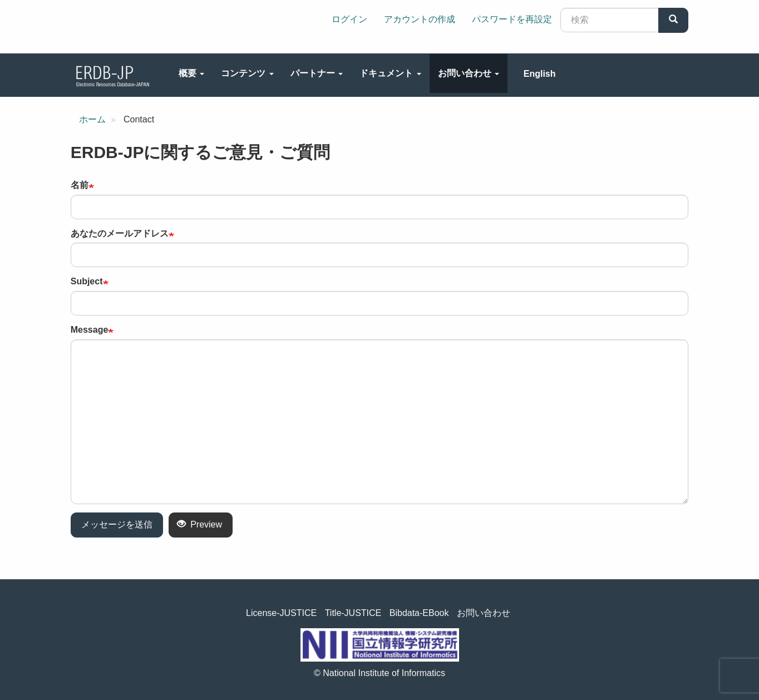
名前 (80, 185)
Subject (87, 281)
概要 (191, 73)
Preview (199, 524)
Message (90, 330)
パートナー (317, 73)
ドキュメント (390, 73)
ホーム (92, 119)
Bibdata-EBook (419, 613)
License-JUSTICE (281, 613)
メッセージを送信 (117, 524)
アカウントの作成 (420, 19)
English (540, 74)
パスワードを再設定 (512, 19)
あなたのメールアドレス (120, 233)
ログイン (349, 19)
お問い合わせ (469, 73)
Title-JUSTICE (353, 613)
